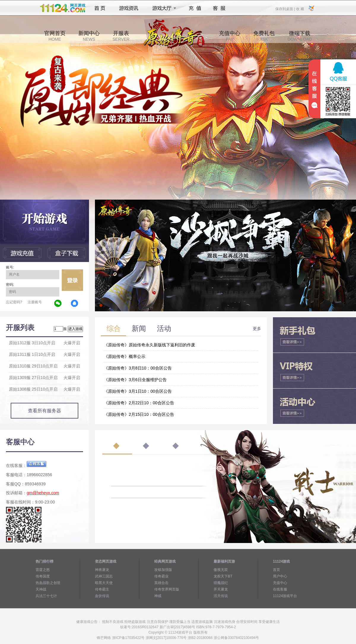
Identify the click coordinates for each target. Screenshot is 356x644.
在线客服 (280, 589)
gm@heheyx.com (43, 493)
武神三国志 (104, 576)
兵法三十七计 (46, 596)
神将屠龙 (102, 570)
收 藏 (300, 9)
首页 (100, 8)
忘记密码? (14, 302)
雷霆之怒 (43, 570)
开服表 (121, 36)
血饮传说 (102, 596)
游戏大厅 (163, 8)
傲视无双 (221, 570)
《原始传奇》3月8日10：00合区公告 (138, 368)
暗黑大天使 (104, 583)
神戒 (158, 596)
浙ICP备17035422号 (128, 638)
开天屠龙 (221, 589)
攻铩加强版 (163, 570)
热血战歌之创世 (48, 583)
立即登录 (72, 280)
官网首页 (55, 36)
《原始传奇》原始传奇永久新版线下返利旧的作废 (150, 345)
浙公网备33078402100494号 (236, 638)
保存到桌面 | (285, 9)
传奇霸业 (161, 576)
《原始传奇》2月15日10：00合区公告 (139, 414)
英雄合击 (161, 583)
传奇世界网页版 (167, 589)
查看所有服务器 (44, 411)
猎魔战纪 (221, 583)
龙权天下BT (223, 576)
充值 (195, 8)
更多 (257, 329)
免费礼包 (264, 36)
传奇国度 (43, 576)
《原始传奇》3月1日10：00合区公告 (138, 391)
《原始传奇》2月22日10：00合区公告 (139, 403)
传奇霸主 (102, 589)
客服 (219, 8)
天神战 (41, 589)
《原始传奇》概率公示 (125, 356)
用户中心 (280, 576)
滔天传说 (221, 596)
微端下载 (300, 36)
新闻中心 (89, 36)
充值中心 (230, 36)
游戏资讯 (129, 8)
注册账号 (35, 302)
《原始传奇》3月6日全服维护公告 (135, 380)
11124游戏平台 (285, 596)
